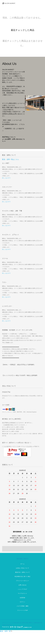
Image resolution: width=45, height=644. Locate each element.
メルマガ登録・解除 (22, 606)
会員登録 (22, 598)
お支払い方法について (22, 568)
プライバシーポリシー (22, 581)
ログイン (22, 602)
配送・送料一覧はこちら (11, 159)
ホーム (22, 564)
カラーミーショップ (8, 623)
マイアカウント (22, 593)
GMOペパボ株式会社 (34, 623)
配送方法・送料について (22, 572)
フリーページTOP (22, 610)
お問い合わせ (22, 585)
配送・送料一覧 (5, 631)
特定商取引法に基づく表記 (22, 576)
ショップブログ (22, 589)
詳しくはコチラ (6, 178)
